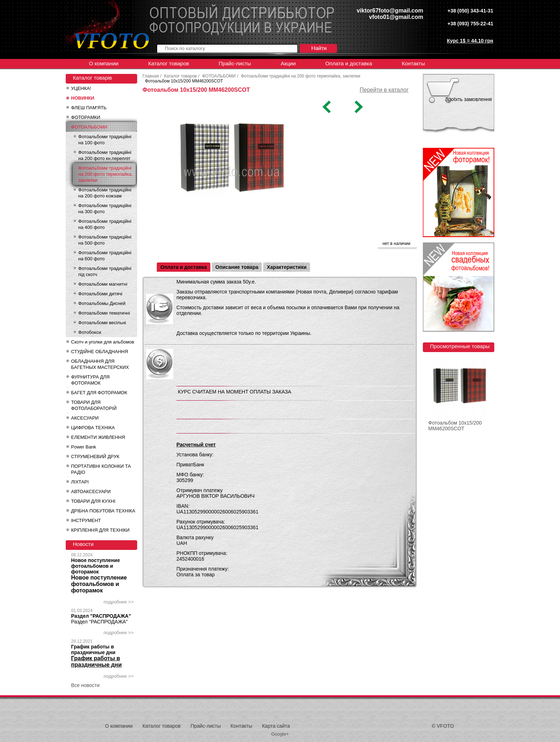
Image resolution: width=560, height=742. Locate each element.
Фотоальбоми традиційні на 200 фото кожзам (105, 193)
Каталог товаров (169, 63)
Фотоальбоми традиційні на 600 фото (105, 256)
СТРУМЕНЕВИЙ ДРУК (95, 457)
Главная (151, 76)
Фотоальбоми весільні (102, 323)
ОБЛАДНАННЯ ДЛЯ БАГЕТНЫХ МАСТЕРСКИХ (100, 364)
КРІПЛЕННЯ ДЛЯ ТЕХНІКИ (100, 530)
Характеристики (287, 267)
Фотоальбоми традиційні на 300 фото (105, 209)
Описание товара (237, 267)
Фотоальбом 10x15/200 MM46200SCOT (455, 426)
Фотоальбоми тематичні (104, 313)
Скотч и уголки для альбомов (103, 342)
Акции (288, 63)
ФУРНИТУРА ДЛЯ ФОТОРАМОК (90, 380)
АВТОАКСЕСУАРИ (91, 492)
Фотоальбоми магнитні (103, 284)
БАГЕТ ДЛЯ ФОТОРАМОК (99, 393)
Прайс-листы (235, 63)
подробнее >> (119, 602)
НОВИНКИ (83, 98)
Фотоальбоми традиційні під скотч (105, 271)
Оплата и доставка (349, 63)
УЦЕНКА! (81, 88)
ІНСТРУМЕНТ (86, 520)
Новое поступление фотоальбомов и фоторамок (96, 566)
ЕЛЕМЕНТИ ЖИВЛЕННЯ (98, 437)
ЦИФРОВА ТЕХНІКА (93, 428)
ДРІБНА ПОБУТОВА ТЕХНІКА (103, 511)
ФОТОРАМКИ (86, 117)
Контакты (413, 63)
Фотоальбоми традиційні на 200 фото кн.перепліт (105, 155)
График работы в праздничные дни (93, 650)
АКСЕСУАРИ (85, 418)
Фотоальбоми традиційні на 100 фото (105, 140)
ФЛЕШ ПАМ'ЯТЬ (89, 108)
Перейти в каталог (384, 90)
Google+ (280, 734)
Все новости (85, 685)
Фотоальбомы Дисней (102, 303)
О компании (104, 63)
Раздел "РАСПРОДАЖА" (101, 616)
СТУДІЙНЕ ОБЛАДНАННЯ (99, 352)
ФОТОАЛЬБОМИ (89, 127)
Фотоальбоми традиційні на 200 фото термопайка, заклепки (105, 174)
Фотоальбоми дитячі (100, 294)
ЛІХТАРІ (80, 482)
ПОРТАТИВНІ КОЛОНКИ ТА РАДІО (101, 469)
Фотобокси (90, 332)
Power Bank (84, 447)
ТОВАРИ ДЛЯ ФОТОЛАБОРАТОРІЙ (94, 405)
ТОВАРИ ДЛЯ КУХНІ (93, 501)
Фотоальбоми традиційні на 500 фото (105, 240)
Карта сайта (276, 726)
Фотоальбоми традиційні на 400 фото (105, 224)
